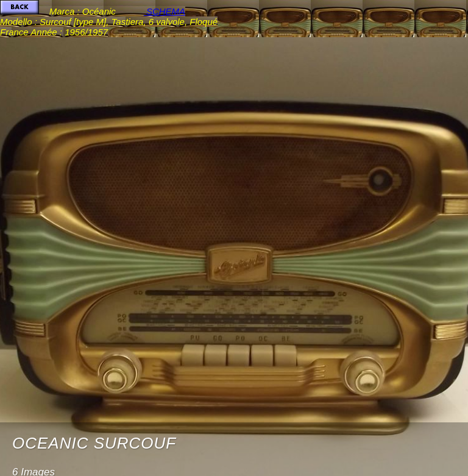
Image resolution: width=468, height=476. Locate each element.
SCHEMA (165, 11)
